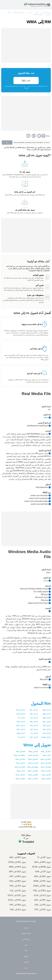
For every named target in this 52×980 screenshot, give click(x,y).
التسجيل (26, 88)
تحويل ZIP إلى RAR (43, 872)
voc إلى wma (20, 775)
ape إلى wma (33, 775)
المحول (41, 703)
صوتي (37, 12)
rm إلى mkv (34, 722)
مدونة (26, 968)
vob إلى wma (33, 755)
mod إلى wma (46, 763)
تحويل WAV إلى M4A (43, 876)
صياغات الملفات (26, 933)
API (26, 951)
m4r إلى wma (20, 759)
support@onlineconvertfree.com (26, 974)
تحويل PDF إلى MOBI (42, 881)
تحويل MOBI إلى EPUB (42, 867)
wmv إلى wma (46, 759)
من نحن (26, 928)
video (46, 418)
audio (46, 581)
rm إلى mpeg (46, 737)
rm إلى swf (47, 725)
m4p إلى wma (20, 767)
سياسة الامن (26, 939)
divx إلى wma (33, 759)
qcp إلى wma (20, 779)
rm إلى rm (34, 733)
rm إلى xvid (47, 733)
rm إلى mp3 (47, 710)
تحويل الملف (46, 12)
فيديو (30, 12)
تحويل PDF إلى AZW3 (42, 886)
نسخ (7, 143)
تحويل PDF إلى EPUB (17, 862)
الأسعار (26, 956)
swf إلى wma (20, 751)
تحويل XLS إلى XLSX (42, 895)
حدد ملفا (26, 80)
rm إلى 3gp (47, 718)
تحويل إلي (37, 745)
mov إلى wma (46, 751)
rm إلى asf (34, 729)
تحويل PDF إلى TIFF (43, 910)
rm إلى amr (47, 729)
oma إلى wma (33, 779)
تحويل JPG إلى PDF (43, 905)
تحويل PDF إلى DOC (43, 900)
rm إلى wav (34, 710)
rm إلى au (21, 737)
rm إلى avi (34, 718)
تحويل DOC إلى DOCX (17, 895)
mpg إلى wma (46, 767)
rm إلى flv (21, 718)
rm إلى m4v (47, 722)
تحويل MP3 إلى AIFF (18, 876)
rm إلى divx (21, 729)
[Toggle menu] (49, 5)
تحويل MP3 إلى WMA (17, 867)
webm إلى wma (19, 755)
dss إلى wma (46, 779)
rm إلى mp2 (34, 737)
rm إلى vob (34, 725)
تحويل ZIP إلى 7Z (44, 857)
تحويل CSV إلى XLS (18, 891)
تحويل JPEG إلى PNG (42, 891)
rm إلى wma (21, 710)
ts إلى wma (47, 755)
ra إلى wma (21, 771)
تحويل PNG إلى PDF (18, 905)
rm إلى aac (34, 714)
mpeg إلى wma (32, 767)
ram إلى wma (46, 771)
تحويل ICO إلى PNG (18, 910)
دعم (26, 945)
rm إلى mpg (21, 733)
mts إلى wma (33, 751)
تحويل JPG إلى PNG (18, 886)
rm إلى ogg (47, 714)
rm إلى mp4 (21, 714)
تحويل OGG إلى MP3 (18, 872)
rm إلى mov (21, 722)
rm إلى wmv (21, 725)
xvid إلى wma (33, 763)
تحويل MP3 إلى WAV (18, 857)
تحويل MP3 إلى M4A (43, 862)
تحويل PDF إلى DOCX (17, 900)
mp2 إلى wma (33, 771)
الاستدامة (26, 962)
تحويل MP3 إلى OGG (18, 881)
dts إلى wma (46, 775)
